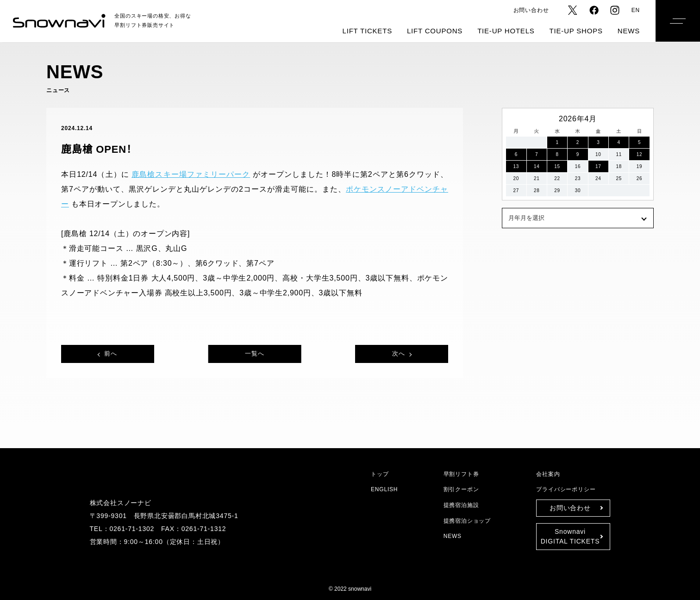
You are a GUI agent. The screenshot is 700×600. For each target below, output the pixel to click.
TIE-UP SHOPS (576, 31)
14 (537, 166)
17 (599, 166)
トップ (378, 474)
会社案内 (548, 474)
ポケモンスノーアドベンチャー (337, 189)
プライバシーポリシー (563, 489)
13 (516, 166)
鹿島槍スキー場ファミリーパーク (180, 175)
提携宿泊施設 (462, 505)
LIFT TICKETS (367, 31)
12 (639, 154)
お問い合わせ (532, 10)
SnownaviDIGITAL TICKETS (570, 536)
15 (557, 166)
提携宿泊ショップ (466, 521)
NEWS (629, 31)
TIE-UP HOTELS (506, 31)
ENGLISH (383, 489)
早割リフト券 (460, 474)
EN (636, 10)
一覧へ (254, 353)
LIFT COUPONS (435, 31)
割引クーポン (461, 489)
